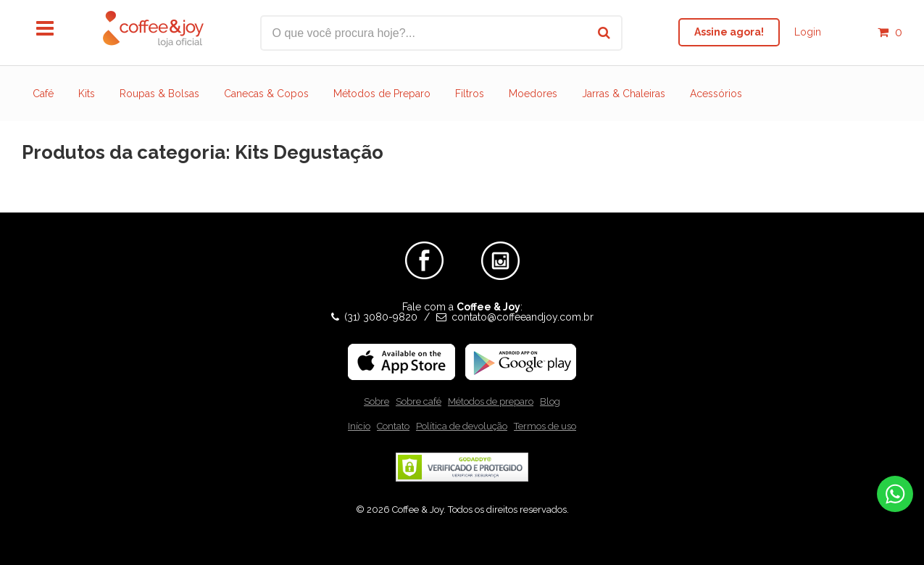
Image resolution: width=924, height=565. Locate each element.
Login (808, 32)
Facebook (424, 247)
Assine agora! (729, 32)
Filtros (470, 94)
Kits (87, 94)
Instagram (500, 247)
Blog (550, 401)
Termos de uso (545, 426)
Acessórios (716, 94)
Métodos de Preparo (382, 94)
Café (43, 94)
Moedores (533, 94)
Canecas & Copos (266, 94)
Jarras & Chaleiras (624, 94)
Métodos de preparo (491, 401)
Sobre (376, 401)
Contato (393, 426)
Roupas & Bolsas (159, 94)
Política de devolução (462, 426)
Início (359, 426)
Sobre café (419, 401)
